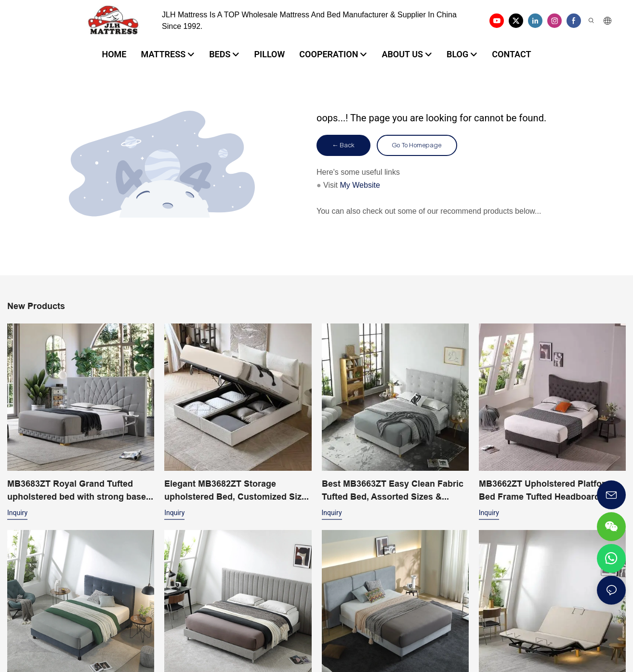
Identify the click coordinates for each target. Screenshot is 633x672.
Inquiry (17, 513)
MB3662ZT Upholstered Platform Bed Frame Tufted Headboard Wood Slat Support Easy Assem (546, 491)
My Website (360, 185)
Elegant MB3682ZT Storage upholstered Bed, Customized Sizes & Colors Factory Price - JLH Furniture (238, 491)
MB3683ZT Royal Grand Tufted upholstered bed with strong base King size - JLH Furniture (77, 491)
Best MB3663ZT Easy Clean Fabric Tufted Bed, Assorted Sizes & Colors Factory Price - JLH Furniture (393, 491)
